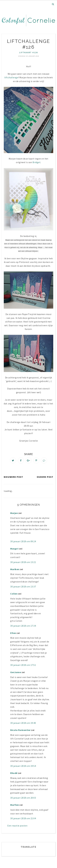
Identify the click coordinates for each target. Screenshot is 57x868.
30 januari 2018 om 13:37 (23, 587)
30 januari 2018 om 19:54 (23, 766)
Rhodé (14, 773)
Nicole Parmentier (20, 730)
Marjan (14, 513)
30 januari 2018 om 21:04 (23, 818)
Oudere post (45, 477)
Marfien (15, 805)
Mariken (15, 569)
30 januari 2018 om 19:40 (23, 723)
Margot (14, 549)
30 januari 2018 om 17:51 (23, 665)
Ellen (13, 633)
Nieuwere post (13, 477)
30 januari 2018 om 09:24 (23, 541)
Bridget (37, 162)
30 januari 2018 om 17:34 (23, 626)
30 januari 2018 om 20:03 (23, 798)
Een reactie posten (17, 826)
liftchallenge (11, 77)
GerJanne (16, 672)
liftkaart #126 (28, 52)
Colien (14, 594)
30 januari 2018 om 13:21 (23, 562)
